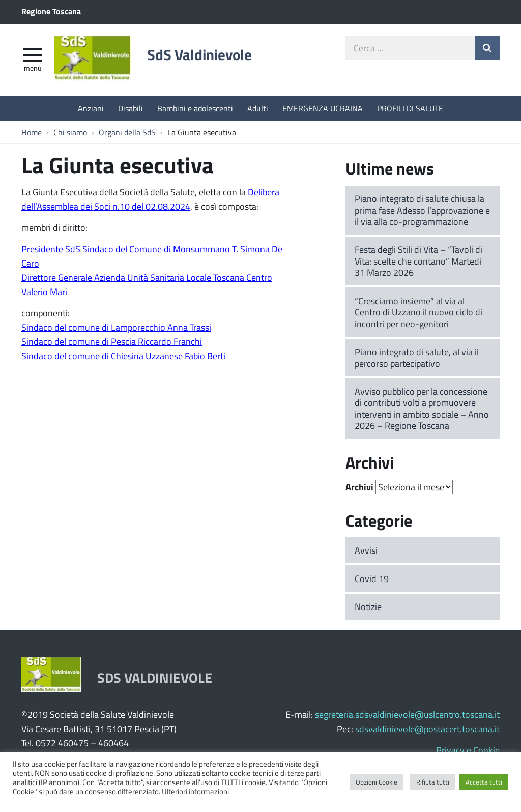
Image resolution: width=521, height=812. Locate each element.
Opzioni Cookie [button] (377, 782)
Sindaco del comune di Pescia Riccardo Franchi (112, 341)
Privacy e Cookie (468, 750)
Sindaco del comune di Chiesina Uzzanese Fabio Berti (123, 356)
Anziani (91, 108)
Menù (33, 68)
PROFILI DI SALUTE (410, 108)
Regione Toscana (51, 11)
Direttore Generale (57, 277)
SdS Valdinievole (199, 54)
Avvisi (366, 550)
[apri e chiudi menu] (33, 54)
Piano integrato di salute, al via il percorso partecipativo (417, 357)
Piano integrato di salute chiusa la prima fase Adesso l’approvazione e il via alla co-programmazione (422, 210)
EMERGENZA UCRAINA (323, 108)
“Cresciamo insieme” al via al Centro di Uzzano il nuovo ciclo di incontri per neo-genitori (418, 312)
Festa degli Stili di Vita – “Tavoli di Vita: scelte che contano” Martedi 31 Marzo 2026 (418, 261)
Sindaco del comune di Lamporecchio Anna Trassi (116, 327)
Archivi (359, 487)
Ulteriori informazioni (195, 791)
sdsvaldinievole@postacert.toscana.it (427, 729)
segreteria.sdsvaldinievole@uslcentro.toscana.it (407, 714)
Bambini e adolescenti (195, 108)
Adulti (258, 108)
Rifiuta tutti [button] (433, 782)
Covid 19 (372, 578)
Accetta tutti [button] (484, 782)
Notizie (368, 606)
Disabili (131, 108)
